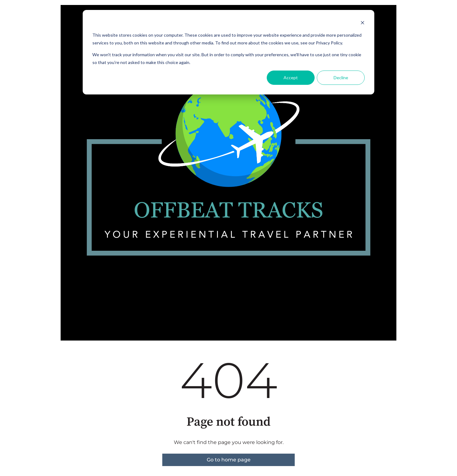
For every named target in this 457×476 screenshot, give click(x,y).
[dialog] (228, 52)
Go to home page (229, 460)
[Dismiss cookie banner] (362, 23)
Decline (341, 78)
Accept (291, 78)
